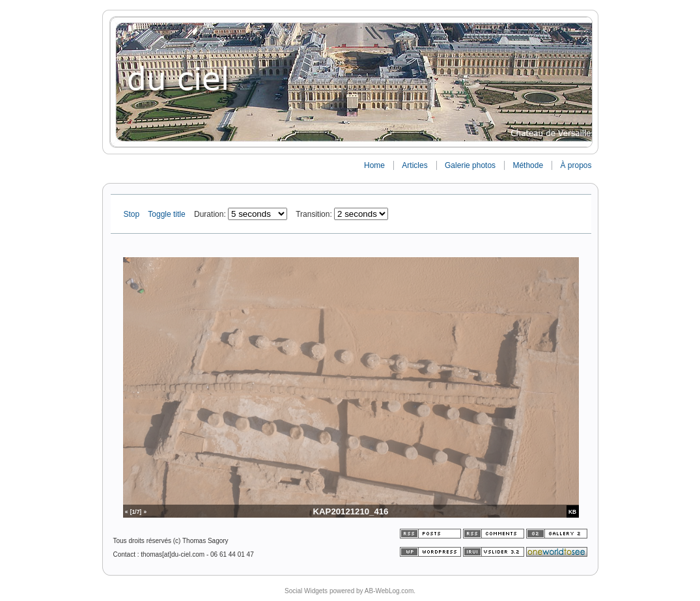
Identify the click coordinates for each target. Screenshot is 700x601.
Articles (414, 165)
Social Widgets (306, 591)
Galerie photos (470, 165)
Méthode (528, 165)
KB (572, 512)
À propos (576, 165)
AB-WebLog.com (389, 591)
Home (374, 165)
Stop (133, 214)
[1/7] (136, 512)
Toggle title (168, 214)
